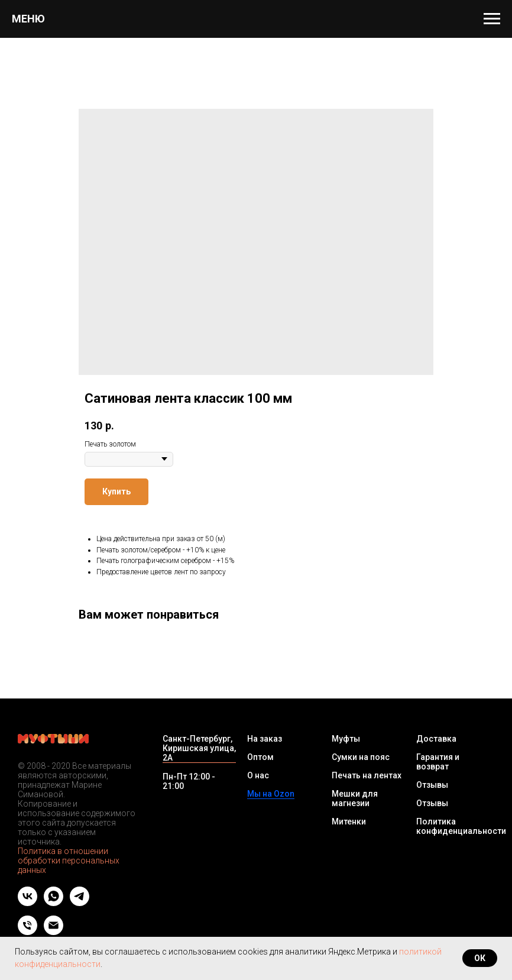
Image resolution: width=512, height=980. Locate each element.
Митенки (349, 821)
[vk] (27, 903)
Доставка (436, 739)
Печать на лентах (367, 775)
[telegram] (80, 903)
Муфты (346, 739)
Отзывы (432, 785)
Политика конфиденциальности (461, 826)
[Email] (54, 932)
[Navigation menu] (492, 19)
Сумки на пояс (361, 757)
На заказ (265, 739)
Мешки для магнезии (355, 798)
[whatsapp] (54, 903)
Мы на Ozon (271, 794)
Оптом (260, 757)
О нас (258, 775)
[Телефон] (27, 932)
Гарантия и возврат (438, 762)
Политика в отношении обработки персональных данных (69, 861)
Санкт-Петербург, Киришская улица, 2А (199, 748)
